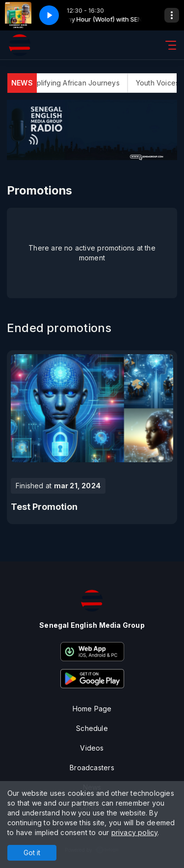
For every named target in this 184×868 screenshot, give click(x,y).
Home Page (92, 709)
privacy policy (135, 832)
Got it (32, 853)
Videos (92, 748)
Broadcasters (92, 768)
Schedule (92, 728)
